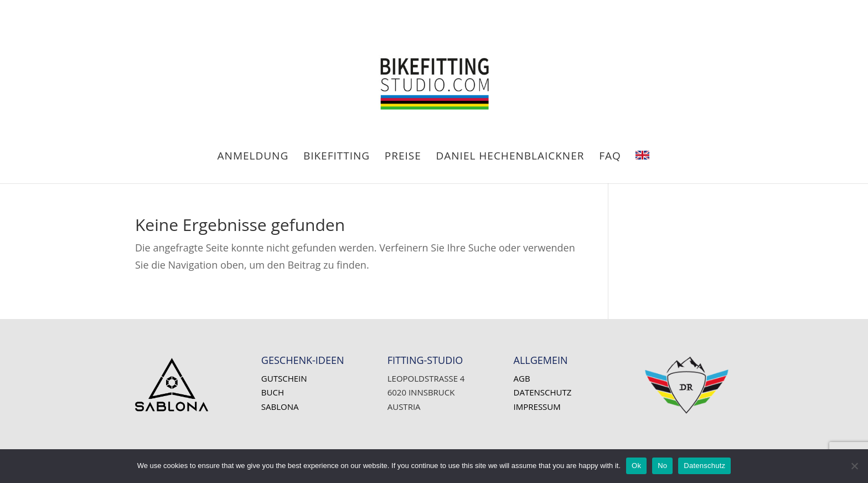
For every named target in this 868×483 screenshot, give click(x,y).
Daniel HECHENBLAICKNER (510, 157)
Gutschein (284, 378)
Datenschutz (543, 392)
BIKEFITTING (337, 157)
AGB (522, 378)
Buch (273, 392)
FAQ (610, 157)
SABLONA (280, 407)
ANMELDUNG (253, 157)
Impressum (537, 407)
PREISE (403, 157)
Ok (636, 466)
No (662, 466)
